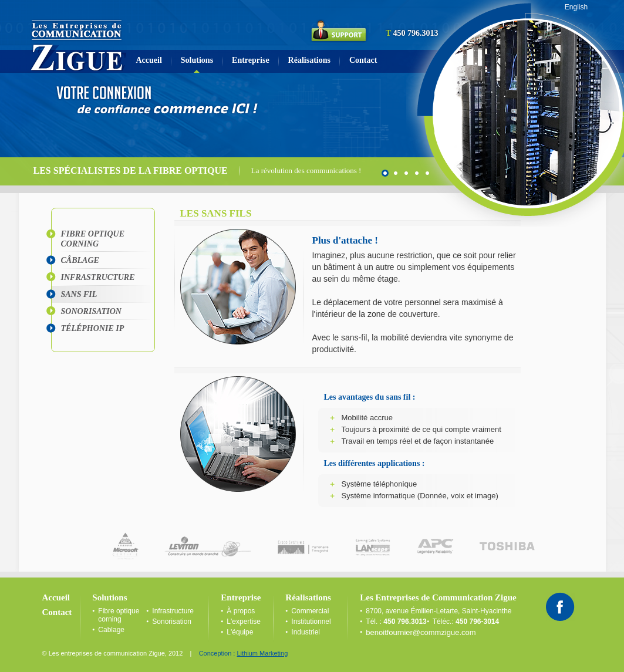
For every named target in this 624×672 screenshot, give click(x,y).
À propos (241, 611)
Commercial (310, 611)
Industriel (306, 632)
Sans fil (79, 294)
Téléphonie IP (93, 328)
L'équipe (240, 632)
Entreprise (251, 60)
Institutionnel (311, 622)
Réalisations (309, 60)
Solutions (197, 60)
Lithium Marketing (262, 653)
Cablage (111, 630)
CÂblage (80, 260)
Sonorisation (91, 311)
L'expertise (244, 622)
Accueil (149, 60)
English (576, 7)
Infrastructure (98, 277)
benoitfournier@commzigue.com (421, 632)
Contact (363, 60)
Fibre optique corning (93, 239)
